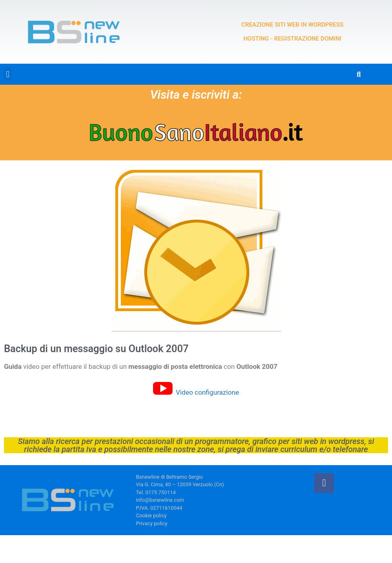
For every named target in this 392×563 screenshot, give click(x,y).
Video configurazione (207, 392)
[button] (8, 74)
